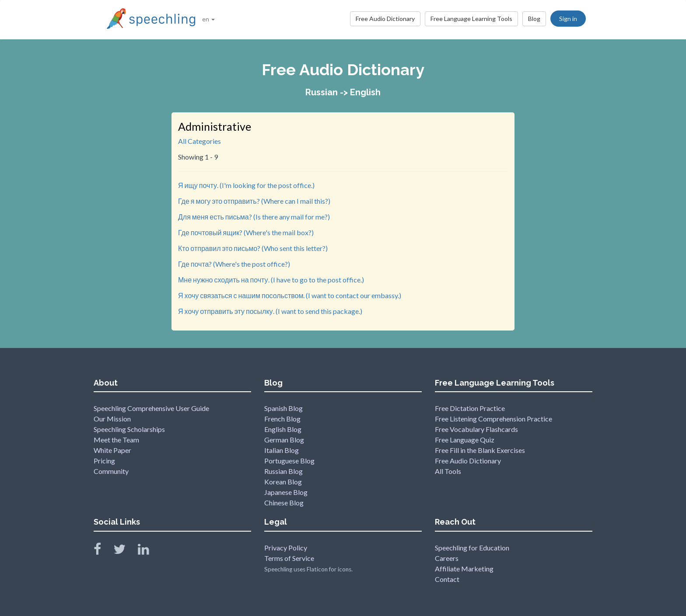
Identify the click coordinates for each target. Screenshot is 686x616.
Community (111, 471)
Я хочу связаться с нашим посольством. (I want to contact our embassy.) (290, 295)
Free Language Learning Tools (471, 19)
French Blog (282, 419)
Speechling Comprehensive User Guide (151, 408)
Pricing (104, 461)
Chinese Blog (284, 503)
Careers (447, 558)
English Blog (283, 429)
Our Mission (112, 419)
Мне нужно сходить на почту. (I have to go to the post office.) (271, 280)
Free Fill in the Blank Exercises (480, 450)
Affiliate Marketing (464, 569)
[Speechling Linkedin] (149, 551)
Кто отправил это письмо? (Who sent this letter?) (253, 248)
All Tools (448, 471)
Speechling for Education (472, 548)
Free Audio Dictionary (385, 19)
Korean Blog (283, 482)
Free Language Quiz (465, 440)
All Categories (199, 141)
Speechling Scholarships (129, 429)
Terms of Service (289, 558)
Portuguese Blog (289, 461)
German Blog (284, 440)
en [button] (208, 19)
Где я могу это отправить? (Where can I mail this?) (254, 201)
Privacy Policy (286, 548)
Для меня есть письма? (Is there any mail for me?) (254, 217)
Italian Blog (282, 450)
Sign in (568, 19)
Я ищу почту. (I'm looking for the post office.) (246, 185)
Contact (447, 579)
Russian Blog (283, 471)
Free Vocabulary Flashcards (476, 429)
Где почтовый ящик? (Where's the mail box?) (246, 232)
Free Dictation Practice (470, 408)
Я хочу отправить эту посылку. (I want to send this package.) (270, 311)
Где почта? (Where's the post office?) (234, 264)
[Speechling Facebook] (103, 551)
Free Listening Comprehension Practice (493, 419)
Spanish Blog (283, 408)
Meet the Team (116, 440)
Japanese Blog (286, 492)
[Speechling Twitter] (125, 551)
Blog (534, 19)
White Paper (112, 450)
